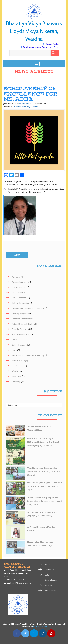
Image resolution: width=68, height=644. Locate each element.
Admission (16, 277)
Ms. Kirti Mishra (25, 104)
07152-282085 (19, 580)
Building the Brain (19, 287)
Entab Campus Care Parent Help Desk (41, 47)
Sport (14, 350)
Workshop (16, 382)
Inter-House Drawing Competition (40, 428)
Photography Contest (21, 334)
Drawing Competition (21, 314)
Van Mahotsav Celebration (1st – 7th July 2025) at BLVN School (44, 472)
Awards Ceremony (21, 107)
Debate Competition (21, 303)
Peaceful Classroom (20, 329)
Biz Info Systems (40, 627)
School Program (19, 345)
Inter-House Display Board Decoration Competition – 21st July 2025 (45, 501)
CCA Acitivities (18, 292)
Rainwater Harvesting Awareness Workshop (40, 544)
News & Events (51, 580)
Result (15, 340)
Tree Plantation (18, 361)
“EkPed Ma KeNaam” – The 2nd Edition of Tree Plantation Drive (45, 486)
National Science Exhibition (23, 324)
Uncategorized (18, 366)
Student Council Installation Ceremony (28, 355)
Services (48, 585)
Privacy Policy (50, 591)
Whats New (17, 376)
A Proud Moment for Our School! (42, 529)
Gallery (47, 575)
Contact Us (49, 570)
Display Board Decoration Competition (28, 308)
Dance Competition (20, 298)
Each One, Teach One (21, 319)
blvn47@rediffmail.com (21, 583)
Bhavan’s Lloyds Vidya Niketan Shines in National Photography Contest (43, 442)
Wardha (35, 107)
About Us (49, 564)
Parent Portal (52, 44)
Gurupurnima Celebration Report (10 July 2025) (42, 514)
